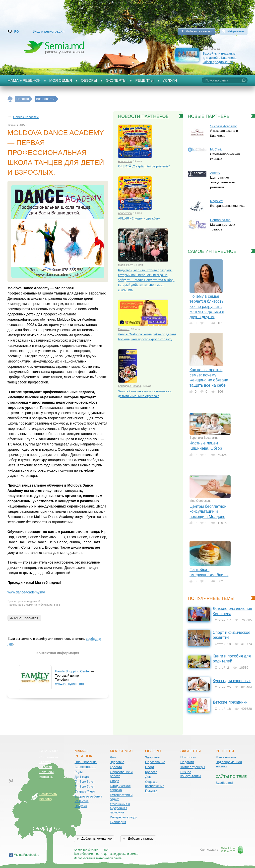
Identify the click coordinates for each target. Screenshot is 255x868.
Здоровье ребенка (89, 796)
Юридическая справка (120, 788)
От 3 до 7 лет (85, 786)
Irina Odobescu (200, 501)
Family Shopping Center (73, 671)
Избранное (236, 31)
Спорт (114, 781)
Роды (79, 772)
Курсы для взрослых (232, 681)
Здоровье (117, 762)
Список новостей (26, 117)
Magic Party (125, 265)
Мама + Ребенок (24, 80)
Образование (155, 762)
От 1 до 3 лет (85, 781)
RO (16, 32)
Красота (116, 767)
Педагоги (187, 762)
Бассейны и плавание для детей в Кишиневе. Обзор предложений (220, 58)
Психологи (188, 757)
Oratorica (124, 329)
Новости (46, 767)
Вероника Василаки (203, 438)
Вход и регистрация (48, 31)
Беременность (86, 767)
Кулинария (118, 822)
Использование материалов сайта (98, 858)
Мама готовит (226, 757)
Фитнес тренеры (193, 767)
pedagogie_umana (129, 386)
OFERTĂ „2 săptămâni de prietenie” (144, 166)
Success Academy (223, 126)
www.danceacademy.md (26, 592)
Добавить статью (199, 31)
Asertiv (215, 173)
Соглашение (49, 757)
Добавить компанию (96, 838)
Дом (113, 757)
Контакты (46, 777)
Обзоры (89, 80)
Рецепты (144, 80)
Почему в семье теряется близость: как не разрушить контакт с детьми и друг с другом (207, 307)
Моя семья (61, 80)
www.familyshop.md (70, 684)
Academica (125, 161)
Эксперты (116, 80)
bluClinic (216, 149)
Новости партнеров (143, 116)
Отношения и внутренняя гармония (120, 808)
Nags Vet (217, 201)
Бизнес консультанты (191, 774)
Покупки (81, 806)
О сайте (45, 762)
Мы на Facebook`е (27, 855)
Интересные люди (124, 817)
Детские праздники (230, 702)
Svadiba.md (224, 783)
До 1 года (82, 777)
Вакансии (46, 772)
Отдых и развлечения (155, 784)
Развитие (82, 801)
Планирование (86, 762)
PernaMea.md (220, 220)
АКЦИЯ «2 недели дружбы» (139, 218)
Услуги (170, 80)
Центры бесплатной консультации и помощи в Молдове (208, 511)
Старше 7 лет (85, 791)
